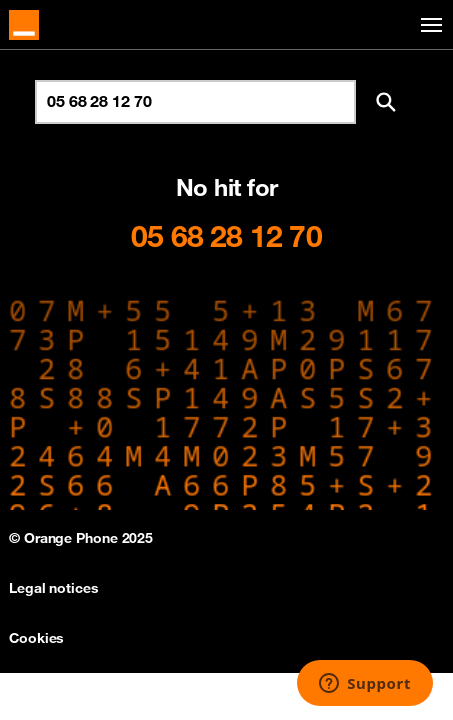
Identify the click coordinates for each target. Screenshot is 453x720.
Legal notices (54, 588)
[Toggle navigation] (428, 25)
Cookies (36, 638)
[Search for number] (195, 102)
